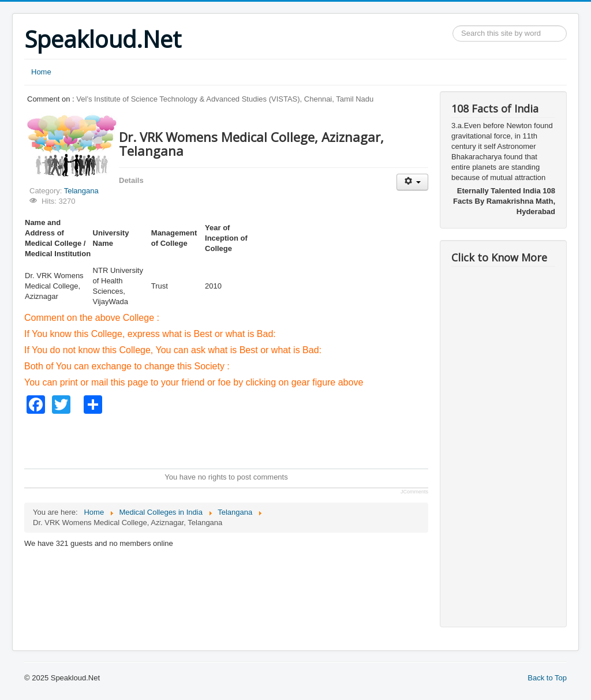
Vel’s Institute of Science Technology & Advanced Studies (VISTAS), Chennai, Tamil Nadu (225, 99)
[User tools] (412, 182)
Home (41, 72)
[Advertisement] (234, 440)
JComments (414, 492)
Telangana (81, 191)
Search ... (453, 26)
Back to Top (547, 678)
